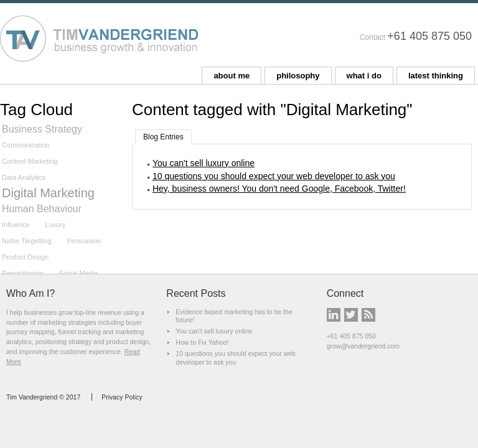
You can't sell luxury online (204, 163)
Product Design (25, 257)
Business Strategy (42, 129)
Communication (26, 145)
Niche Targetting (26, 241)
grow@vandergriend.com (363, 346)
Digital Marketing (48, 193)
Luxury (56, 225)
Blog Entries (163, 137)
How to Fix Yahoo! (202, 342)
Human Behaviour (42, 209)
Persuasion (84, 241)
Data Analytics (24, 177)
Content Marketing (30, 161)
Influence (16, 225)
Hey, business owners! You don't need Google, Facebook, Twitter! (279, 189)
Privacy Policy (122, 397)
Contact (373, 37)
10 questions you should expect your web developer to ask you (274, 176)
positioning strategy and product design (92, 342)
